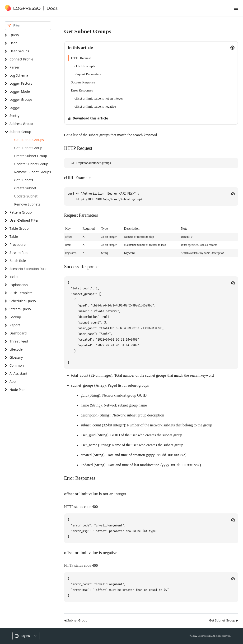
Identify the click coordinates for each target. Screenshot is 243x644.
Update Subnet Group (31, 164)
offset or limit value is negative (95, 107)
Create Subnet (25, 188)
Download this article (90, 118)
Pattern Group (21, 212)
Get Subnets (24, 180)
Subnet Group (20, 132)
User (13, 43)
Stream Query (20, 309)
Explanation (19, 285)
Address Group (21, 124)
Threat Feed (19, 341)
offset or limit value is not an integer (99, 98)
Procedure (18, 244)
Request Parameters (88, 74)
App (13, 381)
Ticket (14, 277)
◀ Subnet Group (76, 620)
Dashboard (18, 333)
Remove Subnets (27, 204)
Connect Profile (21, 59)
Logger (15, 107)
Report (15, 325)
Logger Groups (21, 99)
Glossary (16, 357)
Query (14, 35)
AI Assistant (18, 373)
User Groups (19, 51)
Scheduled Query (23, 301)
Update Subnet (26, 196)
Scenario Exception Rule (28, 269)
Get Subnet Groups (29, 140)
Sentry (14, 116)
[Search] (32, 26)
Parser (14, 67)
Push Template (21, 293)
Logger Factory (21, 83)
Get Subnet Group (28, 148)
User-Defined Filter (24, 220)
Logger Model (20, 91)
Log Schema (19, 75)
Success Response (83, 82)
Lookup (15, 317)
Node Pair (17, 390)
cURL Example (85, 66)
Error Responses (82, 90)
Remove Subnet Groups (33, 172)
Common (17, 365)
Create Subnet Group (31, 156)
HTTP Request (81, 58)
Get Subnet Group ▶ (224, 620)
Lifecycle (16, 349)
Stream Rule (19, 253)
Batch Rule (18, 261)
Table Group (19, 228)
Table (14, 236)
